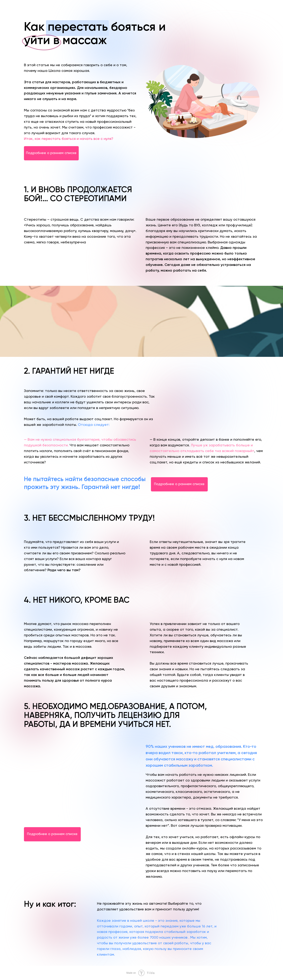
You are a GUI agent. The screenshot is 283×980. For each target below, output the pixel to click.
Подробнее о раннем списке (51, 153)
